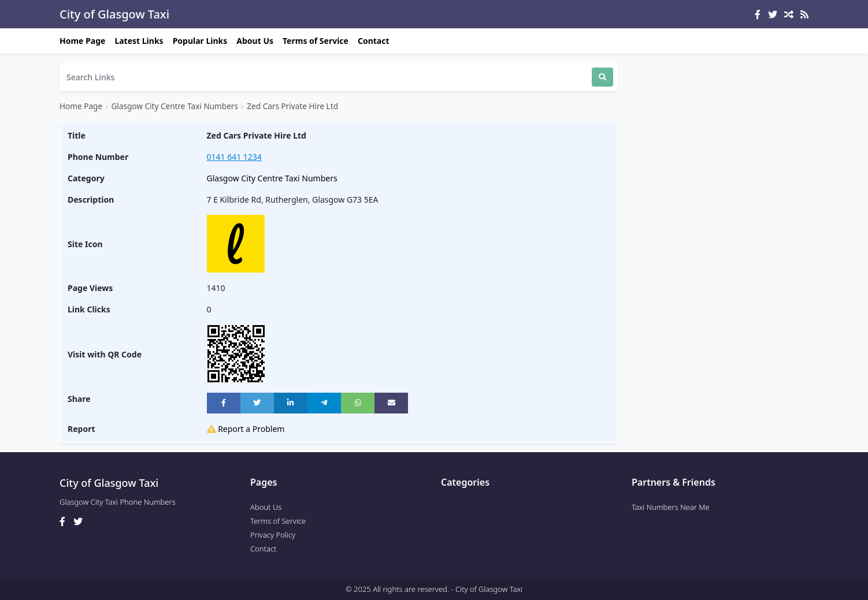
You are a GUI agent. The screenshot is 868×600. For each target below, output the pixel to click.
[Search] (326, 77)
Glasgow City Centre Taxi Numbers (175, 106)
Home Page (82, 41)
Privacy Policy (273, 535)
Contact (374, 41)
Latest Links (139, 41)
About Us (255, 41)
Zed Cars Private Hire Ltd (292, 106)
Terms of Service (316, 41)
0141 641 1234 (234, 157)
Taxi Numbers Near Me (671, 507)
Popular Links (200, 41)
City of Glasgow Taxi (114, 14)
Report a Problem (246, 429)
